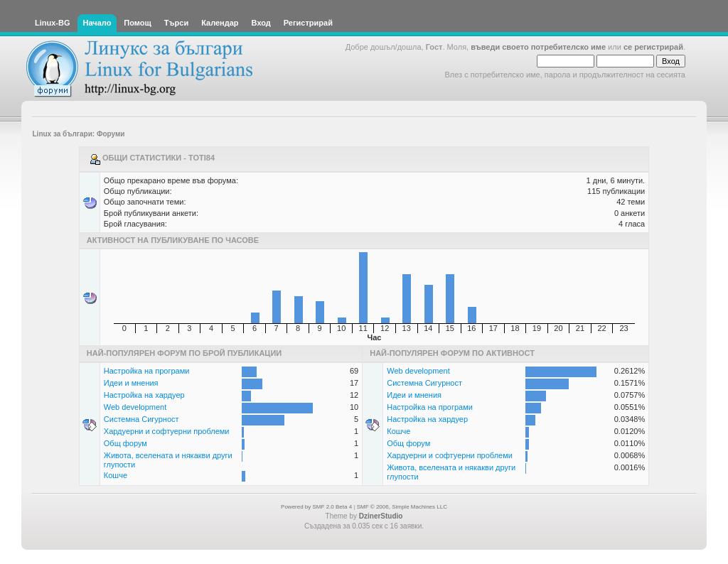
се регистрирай (653, 47)
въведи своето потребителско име (538, 47)
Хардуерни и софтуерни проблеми (167, 431)
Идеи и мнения (131, 383)
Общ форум (125, 443)
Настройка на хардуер (144, 395)
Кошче (116, 475)
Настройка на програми (147, 371)
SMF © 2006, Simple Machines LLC (402, 507)
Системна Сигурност (141, 419)
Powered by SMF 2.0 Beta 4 (316, 507)
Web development (135, 407)
